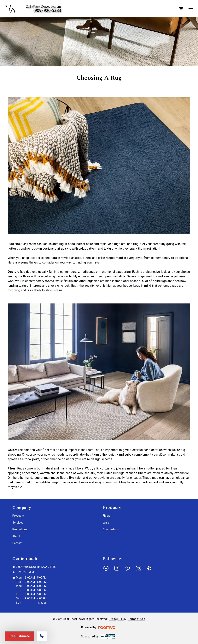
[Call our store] (42, 636)
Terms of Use (137, 619)
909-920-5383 (25, 572)
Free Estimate (19, 636)
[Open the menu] (191, 8)
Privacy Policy (117, 619)
